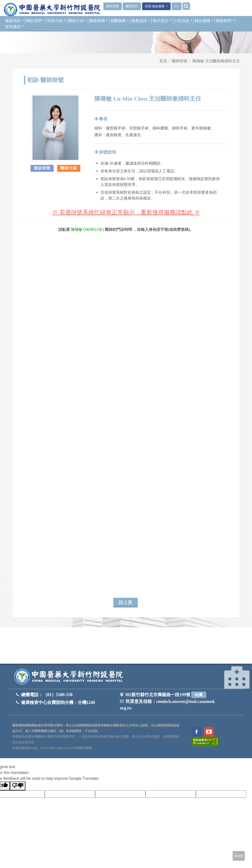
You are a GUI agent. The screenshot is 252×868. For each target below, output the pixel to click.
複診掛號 (42, 168)
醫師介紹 (77, 21)
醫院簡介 (132, 6)
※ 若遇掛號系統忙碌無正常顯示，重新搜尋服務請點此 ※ (126, 212)
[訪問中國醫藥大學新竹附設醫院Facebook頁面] (197, 732)
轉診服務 (204, 21)
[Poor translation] (18, 786)
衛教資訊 (141, 21)
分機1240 (86, 702)
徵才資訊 (162, 21)
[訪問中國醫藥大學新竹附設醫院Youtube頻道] (209, 732)
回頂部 (239, 856)
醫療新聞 (99, 21)
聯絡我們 (225, 21)
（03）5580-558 (58, 695)
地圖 (199, 695)
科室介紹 (56, 21)
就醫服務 (120, 21)
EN (177, 6)
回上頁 (126, 603)
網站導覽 (113, 6)
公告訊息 (183, 21)
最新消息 (14, 21)
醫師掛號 (180, 61)
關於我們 (35, 21)
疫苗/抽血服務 (155, 6)
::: (1, 5)
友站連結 (14, 27)
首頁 (163, 61)
